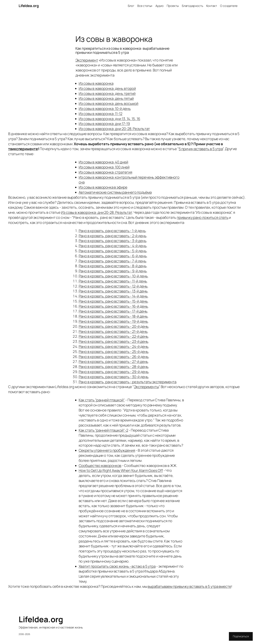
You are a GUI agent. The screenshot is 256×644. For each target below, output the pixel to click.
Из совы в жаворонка (96, 83)
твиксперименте (23, 149)
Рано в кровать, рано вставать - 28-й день (114, 367)
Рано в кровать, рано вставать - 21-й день (113, 331)
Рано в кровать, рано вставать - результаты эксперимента (128, 382)
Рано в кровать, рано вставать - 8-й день (113, 266)
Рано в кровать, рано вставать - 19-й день (113, 321)
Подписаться (241, 636)
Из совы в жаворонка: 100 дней (104, 167)
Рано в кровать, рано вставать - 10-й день (113, 276)
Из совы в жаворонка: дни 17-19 (104, 124)
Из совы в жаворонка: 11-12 (100, 114)
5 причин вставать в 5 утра (201, 149)
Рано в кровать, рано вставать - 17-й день (113, 311)
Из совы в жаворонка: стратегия (105, 172)
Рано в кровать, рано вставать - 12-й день (113, 286)
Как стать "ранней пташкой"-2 (103, 430)
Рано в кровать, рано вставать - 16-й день (113, 306)
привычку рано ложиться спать (203, 218)
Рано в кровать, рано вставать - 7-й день (112, 261)
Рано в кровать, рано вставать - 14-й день (113, 296)
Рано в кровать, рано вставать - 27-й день (113, 362)
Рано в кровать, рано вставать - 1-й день (112, 231)
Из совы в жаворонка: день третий (107, 94)
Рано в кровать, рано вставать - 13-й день (113, 291)
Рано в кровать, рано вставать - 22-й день (114, 336)
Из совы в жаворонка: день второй (107, 88)
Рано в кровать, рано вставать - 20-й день (114, 326)
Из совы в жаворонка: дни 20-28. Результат (114, 129)
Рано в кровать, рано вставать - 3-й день (113, 241)
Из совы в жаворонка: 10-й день (105, 109)
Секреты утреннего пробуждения (107, 450)
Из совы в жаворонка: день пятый (106, 98)
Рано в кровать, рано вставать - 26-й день (114, 357)
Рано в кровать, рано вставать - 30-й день (114, 377)
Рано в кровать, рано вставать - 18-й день (113, 316)
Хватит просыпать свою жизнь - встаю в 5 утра (117, 566)
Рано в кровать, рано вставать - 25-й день (114, 352)
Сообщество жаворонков (100, 466)
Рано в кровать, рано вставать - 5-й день (113, 251)
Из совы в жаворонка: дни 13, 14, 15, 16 (109, 119)
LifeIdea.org (29, 6)
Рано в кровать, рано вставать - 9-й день (113, 271)
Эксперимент (87, 60)
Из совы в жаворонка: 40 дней (103, 162)
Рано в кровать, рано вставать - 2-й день (113, 236)
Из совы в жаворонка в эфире (103, 187)
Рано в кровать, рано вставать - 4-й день (113, 246)
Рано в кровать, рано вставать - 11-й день (113, 281)
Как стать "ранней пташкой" (102, 400)
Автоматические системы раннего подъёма (115, 192)
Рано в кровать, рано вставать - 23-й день (114, 341)
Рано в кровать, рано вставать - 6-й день (113, 256)
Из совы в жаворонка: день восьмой (109, 104)
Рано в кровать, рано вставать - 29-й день (114, 372)
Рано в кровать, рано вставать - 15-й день (113, 301)
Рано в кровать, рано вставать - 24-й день (114, 347)
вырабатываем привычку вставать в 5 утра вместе (189, 586)
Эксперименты (146, 387)
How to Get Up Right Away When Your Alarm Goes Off (121, 470)
